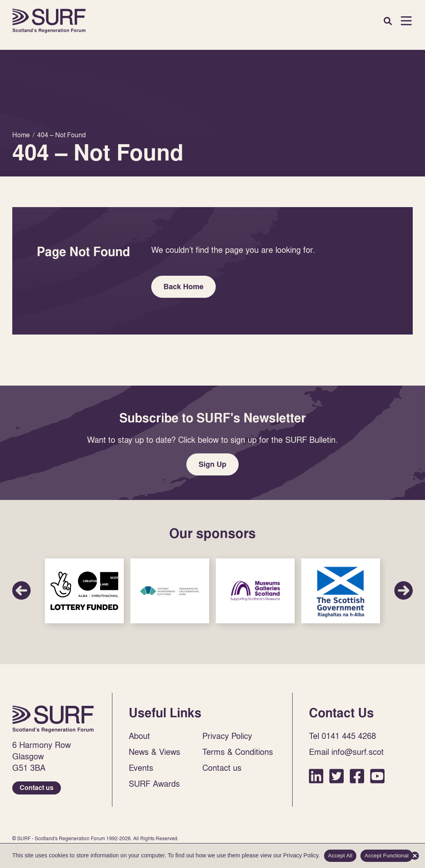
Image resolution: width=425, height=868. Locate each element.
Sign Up (212, 464)
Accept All (340, 856)
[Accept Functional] (415, 856)
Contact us (37, 788)
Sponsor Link (84, 591)
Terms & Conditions (238, 752)
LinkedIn (316, 776)
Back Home (183, 287)
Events (141, 768)
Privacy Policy (227, 736)
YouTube (377, 776)
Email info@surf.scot (346, 752)
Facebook (357, 776)
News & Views (154, 752)
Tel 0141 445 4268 (342, 736)
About (139, 736)
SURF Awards (154, 783)
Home (49, 21)
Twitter (337, 776)
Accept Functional (387, 856)
